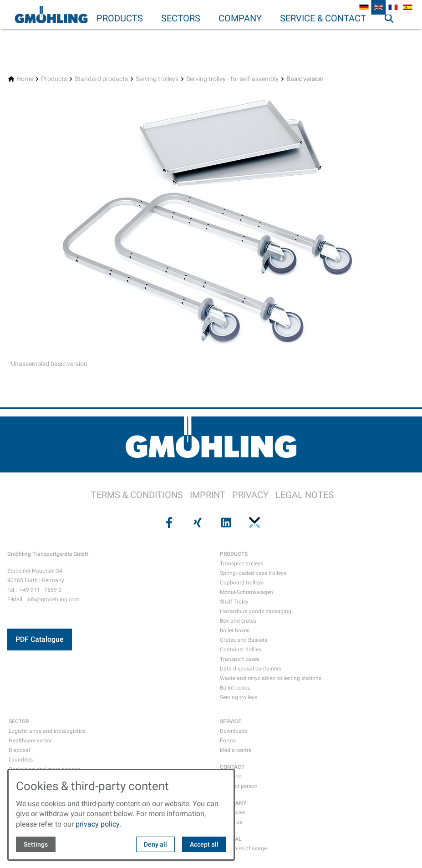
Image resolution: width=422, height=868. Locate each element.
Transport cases (240, 659)
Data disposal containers (251, 669)
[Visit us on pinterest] (254, 523)
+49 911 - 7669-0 (41, 590)
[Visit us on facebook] (168, 523)
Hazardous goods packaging (256, 611)
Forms (228, 741)
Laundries (21, 760)
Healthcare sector (30, 741)
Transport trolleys (242, 563)
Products (120, 18)
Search (393, 36)
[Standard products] (101, 79)
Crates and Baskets (244, 640)
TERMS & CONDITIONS (137, 495)
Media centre (236, 750)
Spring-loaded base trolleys (253, 573)
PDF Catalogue (40, 639)
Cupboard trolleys (242, 583)
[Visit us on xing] (197, 523)
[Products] (54, 79)
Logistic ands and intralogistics (47, 731)
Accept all (204, 844)
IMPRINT (208, 495)
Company (240, 18)
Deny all (155, 844)
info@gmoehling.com (53, 599)
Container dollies (241, 650)
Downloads (234, 731)
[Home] (25, 79)
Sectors (181, 18)
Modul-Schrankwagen (247, 592)
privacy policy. (98, 824)
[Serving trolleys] (157, 79)
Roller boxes (235, 630)
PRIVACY (250, 495)
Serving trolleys (239, 697)
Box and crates (238, 621)
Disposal (19, 750)
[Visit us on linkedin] (225, 523)
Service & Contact (323, 18)
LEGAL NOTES (305, 495)
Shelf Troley (234, 602)
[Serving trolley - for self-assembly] (232, 79)
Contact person (239, 786)
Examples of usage (243, 848)
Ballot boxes (235, 688)
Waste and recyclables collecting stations (271, 678)
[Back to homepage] (51, 15)
